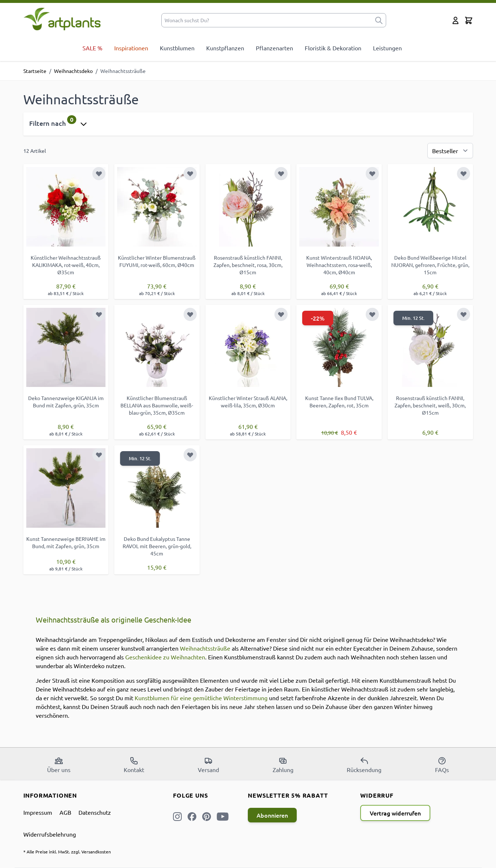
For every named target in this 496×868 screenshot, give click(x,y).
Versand (208, 765)
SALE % (93, 48)
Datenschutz (95, 812)
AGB (65, 812)
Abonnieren (272, 815)
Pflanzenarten (274, 48)
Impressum (38, 812)
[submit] (379, 20)
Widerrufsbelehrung (50, 834)
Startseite (35, 71)
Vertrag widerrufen (395, 813)
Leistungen (387, 48)
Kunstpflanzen (225, 48)
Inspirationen (131, 48)
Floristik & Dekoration (333, 48)
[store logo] (62, 19)
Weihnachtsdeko (73, 71)
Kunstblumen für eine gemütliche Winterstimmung (201, 698)
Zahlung (283, 765)
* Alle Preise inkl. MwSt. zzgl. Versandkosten (67, 852)
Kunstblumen (177, 48)
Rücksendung (364, 765)
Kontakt (134, 765)
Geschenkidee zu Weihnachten (165, 657)
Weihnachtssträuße (205, 648)
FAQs (442, 765)
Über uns (59, 765)
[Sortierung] (450, 151)
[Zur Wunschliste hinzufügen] (99, 174)
